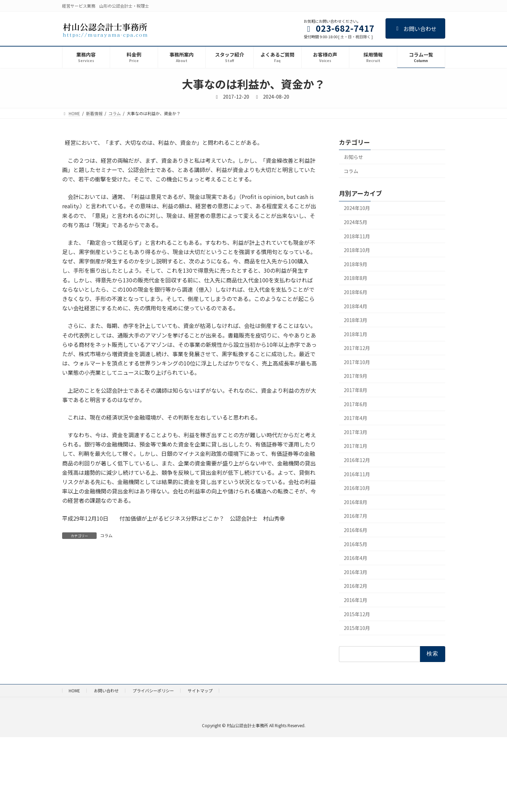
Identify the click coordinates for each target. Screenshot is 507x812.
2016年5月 (355, 544)
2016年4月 (355, 558)
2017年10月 (357, 362)
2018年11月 (357, 236)
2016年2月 (355, 586)
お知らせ (353, 157)
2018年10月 (357, 250)
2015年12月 (357, 614)
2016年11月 (357, 474)
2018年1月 (355, 334)
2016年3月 (355, 572)
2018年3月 (355, 320)
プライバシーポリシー (153, 690)
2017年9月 (355, 376)
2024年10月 (357, 208)
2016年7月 (355, 516)
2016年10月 (357, 488)
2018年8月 (355, 278)
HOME (74, 690)
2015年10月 (357, 628)
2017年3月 (355, 432)
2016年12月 (357, 460)
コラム (106, 535)
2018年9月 (355, 264)
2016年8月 (355, 502)
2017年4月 (355, 418)
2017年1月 (355, 446)
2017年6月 (355, 404)
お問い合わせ (415, 29)
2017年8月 (355, 390)
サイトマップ (200, 690)
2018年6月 (355, 292)
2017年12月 (357, 348)
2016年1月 (355, 600)
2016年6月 (355, 530)
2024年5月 (355, 222)
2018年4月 (355, 306)
